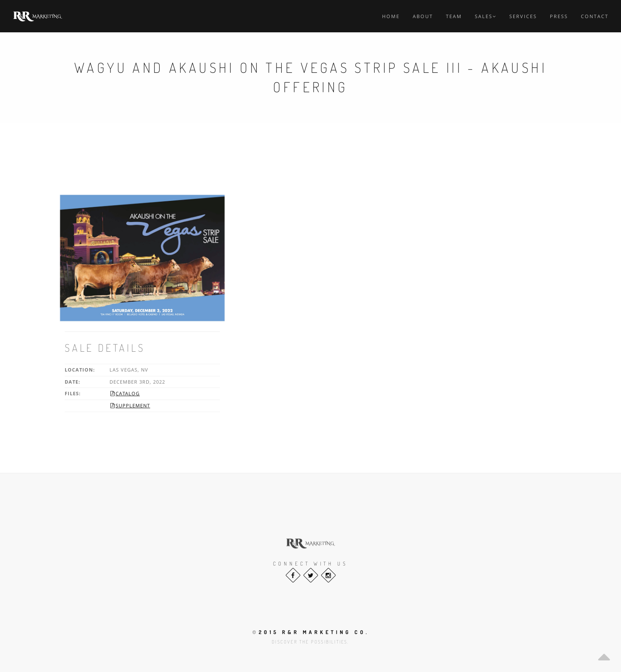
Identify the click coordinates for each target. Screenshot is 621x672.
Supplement (130, 405)
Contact (595, 16)
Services (523, 16)
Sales (486, 16)
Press (559, 16)
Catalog (125, 393)
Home (391, 16)
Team (454, 16)
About (423, 16)
